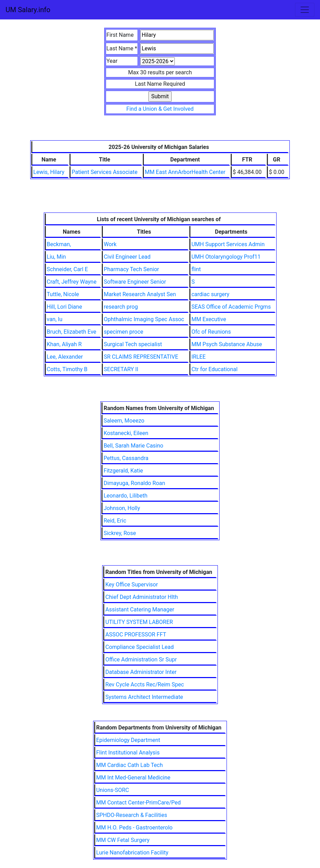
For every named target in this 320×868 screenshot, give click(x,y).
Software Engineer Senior (135, 282)
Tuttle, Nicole (63, 294)
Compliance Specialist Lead (140, 647)
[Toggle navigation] (305, 10)
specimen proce (124, 332)
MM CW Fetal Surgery (123, 840)
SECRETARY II (121, 369)
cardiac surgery (210, 294)
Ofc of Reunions (211, 332)
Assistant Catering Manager (140, 610)
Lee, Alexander (65, 357)
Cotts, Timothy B (67, 369)
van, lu (55, 319)
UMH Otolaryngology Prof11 (226, 257)
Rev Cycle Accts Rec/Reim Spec (145, 685)
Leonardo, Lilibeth (125, 496)
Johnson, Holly (122, 508)
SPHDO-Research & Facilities (132, 815)
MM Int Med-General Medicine (133, 778)
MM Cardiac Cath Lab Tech (130, 765)
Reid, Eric (115, 521)
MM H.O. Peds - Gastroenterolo (134, 828)
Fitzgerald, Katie (123, 471)
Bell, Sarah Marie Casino (133, 446)
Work (110, 244)
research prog (121, 307)
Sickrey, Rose (120, 533)
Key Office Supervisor (132, 585)
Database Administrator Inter (141, 672)
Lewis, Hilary (49, 172)
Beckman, (59, 244)
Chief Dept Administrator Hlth (142, 597)
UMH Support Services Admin (228, 244)
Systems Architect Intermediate (144, 697)
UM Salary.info (28, 10)
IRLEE (199, 357)
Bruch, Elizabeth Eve (72, 332)
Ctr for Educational (215, 369)
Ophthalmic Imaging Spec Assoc (144, 319)
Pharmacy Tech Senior (132, 269)
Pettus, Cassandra (126, 458)
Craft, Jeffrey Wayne (72, 282)
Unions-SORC (113, 790)
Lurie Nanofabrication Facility (132, 853)
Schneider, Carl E (67, 269)
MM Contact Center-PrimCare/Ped (139, 803)
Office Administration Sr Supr (141, 660)
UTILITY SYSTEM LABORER (139, 622)
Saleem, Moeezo (124, 421)
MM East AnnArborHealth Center (185, 172)
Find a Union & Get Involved (160, 109)
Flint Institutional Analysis (128, 753)
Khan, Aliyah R (64, 344)
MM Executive (209, 319)
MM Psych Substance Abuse (227, 344)
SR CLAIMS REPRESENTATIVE (141, 357)
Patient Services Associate (104, 172)
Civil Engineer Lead (127, 257)
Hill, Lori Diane (65, 307)
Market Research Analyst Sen (140, 294)
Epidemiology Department (128, 740)
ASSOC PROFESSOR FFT (136, 635)
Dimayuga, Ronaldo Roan (134, 483)
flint (196, 269)
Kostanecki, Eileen (126, 433)
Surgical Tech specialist (133, 344)
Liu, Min (56, 257)
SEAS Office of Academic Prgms (231, 307)
